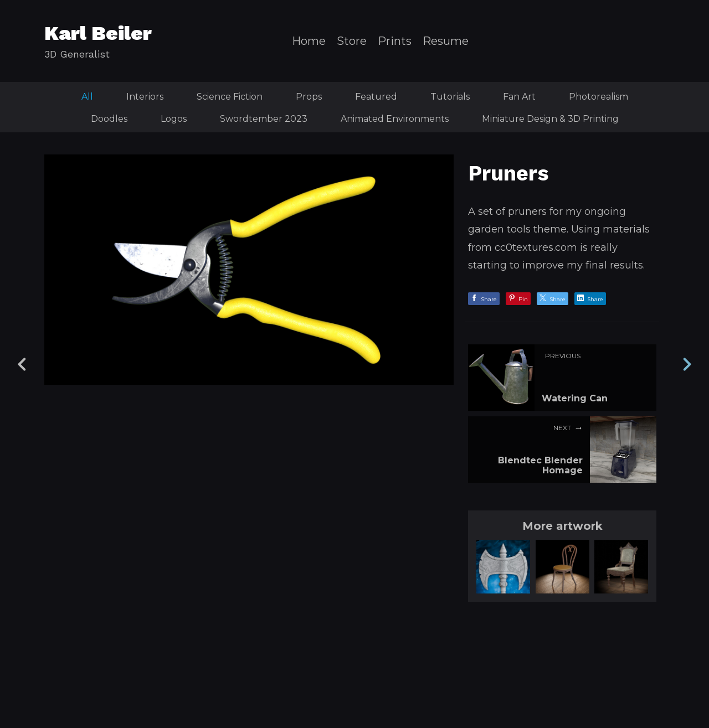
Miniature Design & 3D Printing (550, 119)
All (87, 97)
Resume (446, 41)
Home (309, 41)
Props (309, 97)
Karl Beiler (98, 33)
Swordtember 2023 (264, 119)
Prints (395, 41)
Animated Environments (395, 119)
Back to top (358, 694)
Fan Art (519, 97)
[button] (639, 642)
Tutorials (450, 97)
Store (352, 41)
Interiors (145, 97)
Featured (376, 97)
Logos (174, 119)
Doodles (109, 119)
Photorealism (598, 97)
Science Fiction (230, 97)
